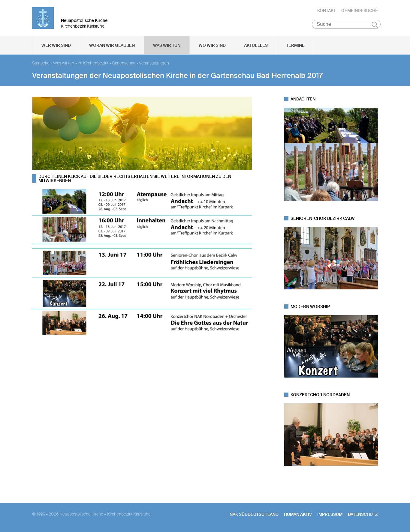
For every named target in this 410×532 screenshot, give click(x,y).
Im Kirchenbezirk (93, 63)
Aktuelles (256, 45)
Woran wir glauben (112, 45)
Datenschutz (363, 514)
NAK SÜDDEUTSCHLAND (254, 514)
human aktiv (298, 514)
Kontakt (327, 10)
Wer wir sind (56, 45)
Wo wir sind (212, 45)
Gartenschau (124, 63)
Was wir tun (167, 45)
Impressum (330, 514)
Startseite (41, 63)
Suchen (375, 25)
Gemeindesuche (360, 10)
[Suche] (346, 24)
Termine (295, 45)
